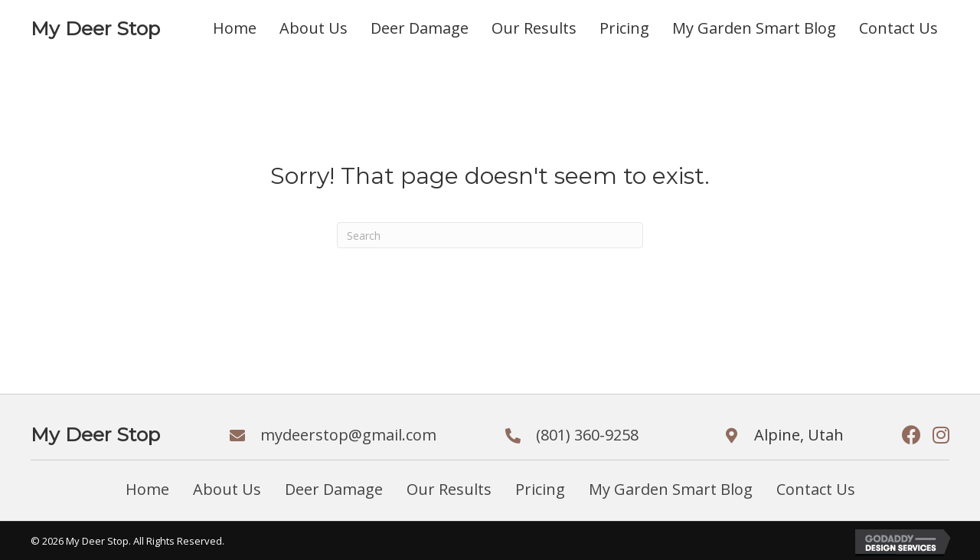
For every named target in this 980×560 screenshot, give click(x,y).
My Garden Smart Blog (671, 489)
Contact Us (816, 489)
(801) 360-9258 (587, 435)
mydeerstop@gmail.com (348, 435)
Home (147, 489)
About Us (227, 489)
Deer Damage (334, 489)
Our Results (449, 489)
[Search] (490, 235)
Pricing (540, 489)
